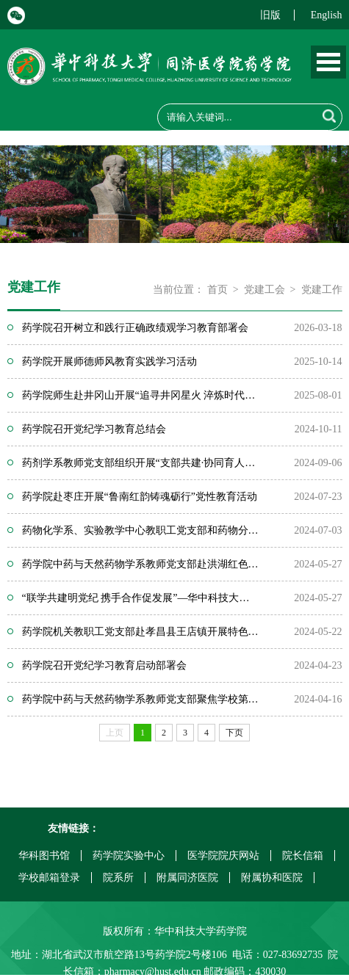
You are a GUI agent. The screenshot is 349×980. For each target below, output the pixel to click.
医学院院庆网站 (223, 856)
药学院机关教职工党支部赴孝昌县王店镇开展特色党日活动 (140, 632)
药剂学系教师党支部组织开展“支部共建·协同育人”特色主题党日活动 (140, 463)
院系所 (118, 878)
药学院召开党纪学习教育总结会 (94, 429)
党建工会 (265, 290)
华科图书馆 (44, 856)
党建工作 (322, 290)
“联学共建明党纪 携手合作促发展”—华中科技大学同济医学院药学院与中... (140, 598)
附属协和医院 (272, 878)
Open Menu (328, 62)
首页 (217, 290)
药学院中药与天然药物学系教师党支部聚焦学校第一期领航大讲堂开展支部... (140, 699)
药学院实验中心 (129, 856)
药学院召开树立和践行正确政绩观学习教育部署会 (135, 328)
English (327, 15)
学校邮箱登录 (49, 878)
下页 (234, 733)
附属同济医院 (187, 878)
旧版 (270, 15)
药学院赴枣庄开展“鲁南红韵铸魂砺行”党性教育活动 (140, 497)
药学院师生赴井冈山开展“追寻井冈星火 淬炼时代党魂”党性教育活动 (140, 395)
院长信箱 (303, 856)
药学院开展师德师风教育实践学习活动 (109, 362)
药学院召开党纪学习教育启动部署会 (104, 665)
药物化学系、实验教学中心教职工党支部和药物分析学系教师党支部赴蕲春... (140, 530)
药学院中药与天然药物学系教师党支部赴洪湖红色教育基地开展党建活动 (140, 564)
